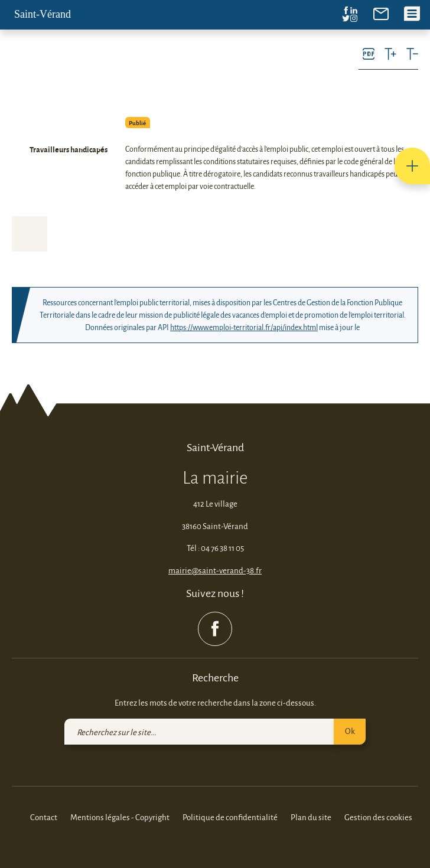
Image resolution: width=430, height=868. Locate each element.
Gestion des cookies (378, 817)
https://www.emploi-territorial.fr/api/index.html (244, 327)
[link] (381, 13)
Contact (44, 817)
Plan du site (311, 817)
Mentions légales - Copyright (120, 817)
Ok (350, 731)
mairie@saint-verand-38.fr (215, 570)
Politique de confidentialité (230, 817)
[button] (412, 166)
